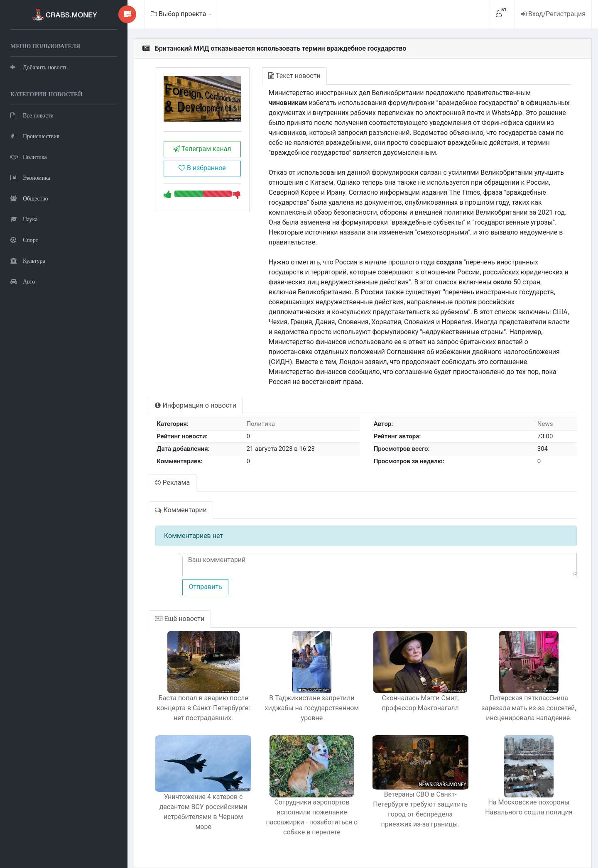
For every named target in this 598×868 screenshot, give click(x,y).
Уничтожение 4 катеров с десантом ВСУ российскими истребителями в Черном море (194, 798)
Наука (24, 218)
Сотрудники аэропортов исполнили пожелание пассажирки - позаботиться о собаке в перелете (305, 807)
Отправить (194, 577)
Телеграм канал (192, 150)
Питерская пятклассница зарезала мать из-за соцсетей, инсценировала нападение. (527, 698)
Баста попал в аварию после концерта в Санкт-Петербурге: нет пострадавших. (194, 698)
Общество (29, 197)
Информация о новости (185, 395)
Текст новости (287, 76)
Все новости (32, 114)
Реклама (162, 473)
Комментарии (170, 500)
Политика (29, 156)
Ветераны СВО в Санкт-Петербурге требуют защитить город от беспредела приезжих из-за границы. (416, 801)
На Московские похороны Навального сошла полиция (528, 797)
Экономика (30, 177)
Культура (28, 260)
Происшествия (35, 135)
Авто (23, 280)
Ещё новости (169, 609)
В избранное (192, 170)
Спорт (24, 239)
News (544, 414)
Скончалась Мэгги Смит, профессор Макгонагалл (416, 693)
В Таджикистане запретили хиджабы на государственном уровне (305, 698)
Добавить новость (39, 66)
